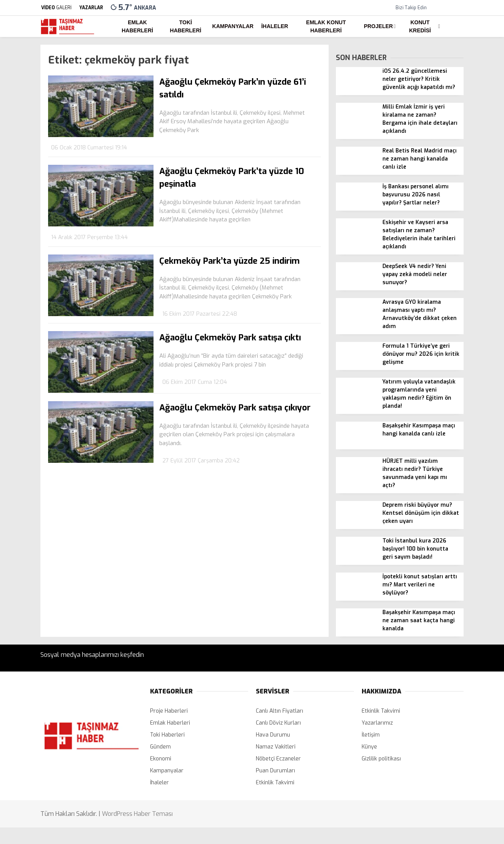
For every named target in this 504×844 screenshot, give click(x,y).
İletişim (371, 735)
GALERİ (56, 8)
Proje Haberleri (169, 711)
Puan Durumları (275, 771)
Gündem (160, 747)
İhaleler (275, 26)
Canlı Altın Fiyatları (280, 711)
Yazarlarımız (377, 723)
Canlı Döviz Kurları (278, 723)
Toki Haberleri (186, 26)
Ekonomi (161, 759)
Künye (369, 747)
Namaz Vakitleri (276, 747)
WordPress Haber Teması (137, 814)
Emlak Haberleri (137, 26)
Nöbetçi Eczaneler (278, 759)
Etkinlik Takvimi (275, 783)
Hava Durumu (273, 735)
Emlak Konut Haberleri (326, 26)
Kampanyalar (233, 26)
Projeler (378, 26)
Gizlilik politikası (381, 759)
